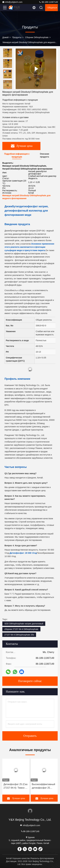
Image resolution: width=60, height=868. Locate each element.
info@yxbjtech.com (12, 2)
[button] (8, 88)
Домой (5, 37)
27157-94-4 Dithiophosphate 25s (19, 635)
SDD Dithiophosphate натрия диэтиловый (24, 624)
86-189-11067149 (48, 2)
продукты (17, 37)
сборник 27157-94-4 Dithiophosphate (21, 629)
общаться (52, 8)
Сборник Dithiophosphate (37, 37)
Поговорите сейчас (30, 681)
